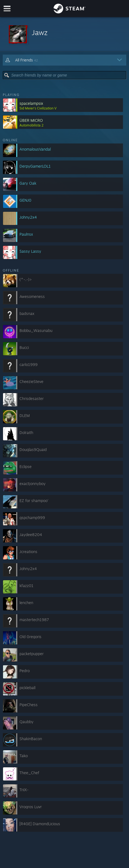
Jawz (40, 32)
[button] (64, 34)
